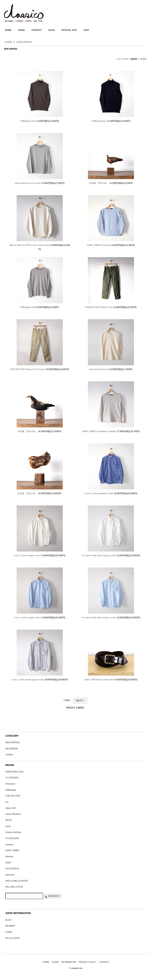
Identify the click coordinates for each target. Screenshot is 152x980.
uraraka (9, 754)
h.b (7, 802)
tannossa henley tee (99, 369)
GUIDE (21, 30)
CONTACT (37, 30)
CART (86, 30)
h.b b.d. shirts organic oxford (28, 555)
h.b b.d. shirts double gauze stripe (28, 680)
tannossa (10, 875)
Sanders (9, 856)
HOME (8, 30)
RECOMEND (12, 749)
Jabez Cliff (10, 808)
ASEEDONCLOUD (14, 772)
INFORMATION (69, 962)
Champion (10, 784)
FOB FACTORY (13, 796)
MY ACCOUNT (12, 938)
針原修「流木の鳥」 (99, 183)
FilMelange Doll (28, 307)
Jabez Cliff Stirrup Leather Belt (99, 680)
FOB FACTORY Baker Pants (99, 307)
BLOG (52, 30)
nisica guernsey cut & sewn (28, 183)
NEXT (80, 701)
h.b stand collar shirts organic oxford (99, 555)
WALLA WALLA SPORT (17, 881)
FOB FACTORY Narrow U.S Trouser (28, 369)
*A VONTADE (12, 778)
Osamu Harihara (13, 832)
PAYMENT (10, 926)
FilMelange (11, 790)
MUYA (8, 820)
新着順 (143, 59)
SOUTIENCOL (12, 869)
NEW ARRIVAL (24, 42)
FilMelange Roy (28, 121)
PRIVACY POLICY (88, 962)
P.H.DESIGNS (12, 838)
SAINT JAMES (12, 850)
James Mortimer (13, 814)
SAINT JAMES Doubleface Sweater (99, 431)
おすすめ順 (122, 59)
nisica (8, 826)
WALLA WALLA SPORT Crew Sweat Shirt (29, 245)
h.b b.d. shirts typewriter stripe (99, 493)
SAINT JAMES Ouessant (99, 245)
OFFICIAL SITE (69, 30)
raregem (9, 844)
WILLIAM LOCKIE (14, 887)
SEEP (8, 863)
